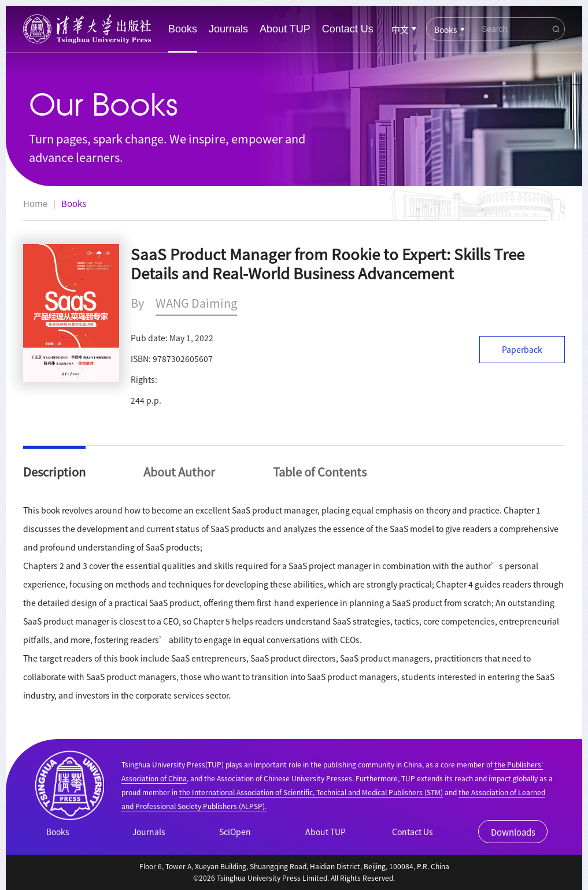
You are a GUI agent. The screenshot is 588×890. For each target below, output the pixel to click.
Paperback (522, 349)
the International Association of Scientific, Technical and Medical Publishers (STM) (311, 792)
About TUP (285, 29)
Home (35, 204)
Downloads (513, 832)
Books (183, 29)
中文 (400, 29)
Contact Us (348, 29)
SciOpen (235, 832)
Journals (228, 29)
